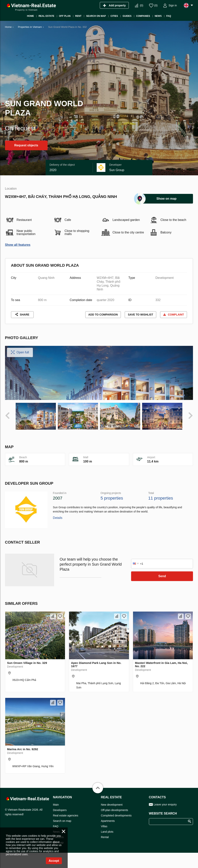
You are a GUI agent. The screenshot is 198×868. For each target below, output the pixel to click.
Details (58, 569)
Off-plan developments (115, 862)
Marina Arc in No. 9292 (23, 801)
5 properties (112, 550)
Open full (23, 352)
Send (162, 628)
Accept (54, 861)
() (141, 5)
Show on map (166, 199)
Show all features (18, 245)
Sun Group (117, 170)
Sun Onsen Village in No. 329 (27, 714)
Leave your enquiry (165, 856)
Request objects (26, 145)
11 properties (160, 550)
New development (112, 856)
